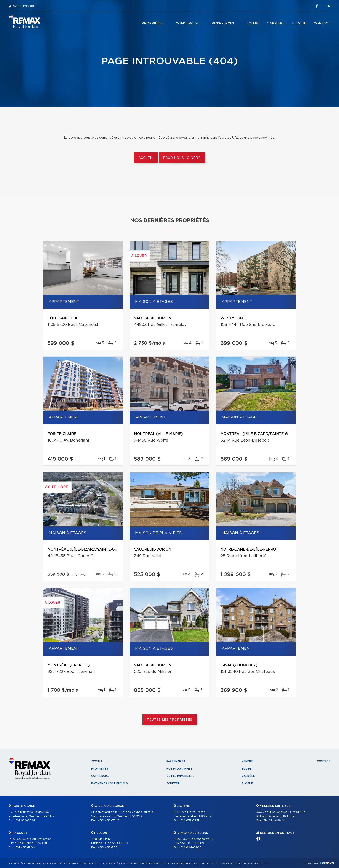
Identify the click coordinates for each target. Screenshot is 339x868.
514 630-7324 (25, 821)
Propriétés (153, 23)
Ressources (223, 23)
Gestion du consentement (250, 863)
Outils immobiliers (180, 776)
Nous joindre (24, 6)
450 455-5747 (109, 821)
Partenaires (176, 761)
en (328, 6)
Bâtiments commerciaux (110, 783)
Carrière (276, 23)
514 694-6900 (191, 848)
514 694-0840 (274, 821)
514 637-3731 (190, 821)
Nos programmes (179, 769)
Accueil (146, 158)
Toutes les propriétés (170, 720)
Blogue (299, 23)
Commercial (188, 23)
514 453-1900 (25, 848)
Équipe (253, 23)
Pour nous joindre (182, 158)
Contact (322, 23)
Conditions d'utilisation (214, 863)
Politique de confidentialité (176, 863)
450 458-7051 (108, 848)
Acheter (173, 783)
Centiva (327, 863)
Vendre (247, 761)
